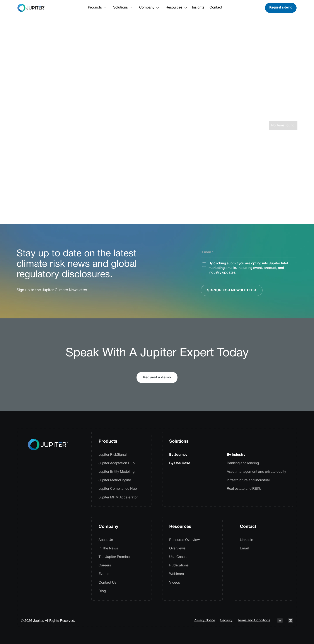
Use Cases (178, 557)
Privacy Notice (204, 620)
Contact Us (108, 583)
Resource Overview (184, 540)
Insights (198, 8)
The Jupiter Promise (114, 557)
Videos (175, 583)
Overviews (177, 549)
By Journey (178, 455)
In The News (108, 549)
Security (226, 620)
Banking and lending (243, 463)
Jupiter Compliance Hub (118, 489)
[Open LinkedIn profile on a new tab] (280, 620)
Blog (102, 591)
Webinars (177, 574)
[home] (31, 8)
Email (244, 549)
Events (104, 574)
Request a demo (281, 7)
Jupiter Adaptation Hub (117, 463)
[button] (97, 8)
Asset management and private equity (256, 472)
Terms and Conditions (254, 620)
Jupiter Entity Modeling (117, 472)
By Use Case (180, 463)
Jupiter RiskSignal (113, 455)
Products (108, 442)
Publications (179, 566)
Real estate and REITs (244, 489)
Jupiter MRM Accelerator (118, 498)
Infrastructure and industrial (248, 480)
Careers (105, 566)
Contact (216, 8)
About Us (106, 540)
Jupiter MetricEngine (115, 480)
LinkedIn (247, 540)
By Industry (236, 455)
